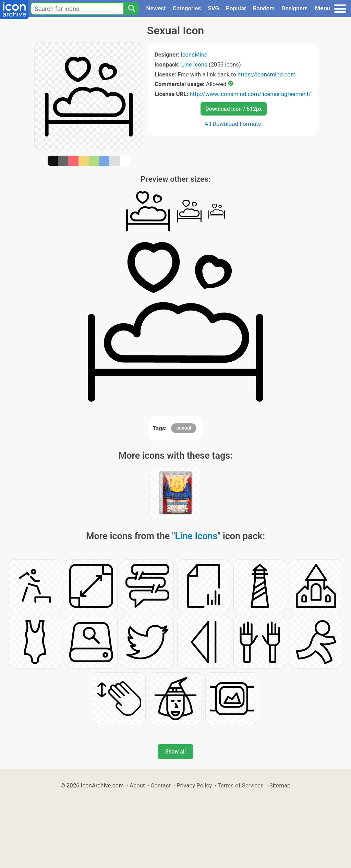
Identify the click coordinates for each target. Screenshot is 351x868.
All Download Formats (233, 124)
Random (264, 8)
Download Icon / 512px (233, 109)
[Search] (131, 9)
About (137, 785)
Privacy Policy (194, 785)
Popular (236, 8)
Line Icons (194, 64)
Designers (294, 8)
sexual (184, 428)
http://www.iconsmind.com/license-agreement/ (250, 94)
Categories (187, 8)
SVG (213, 8)
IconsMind (194, 55)
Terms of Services (241, 785)
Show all (175, 752)
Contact (161, 785)
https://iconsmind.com (267, 74)
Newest (156, 8)
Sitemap (280, 785)
